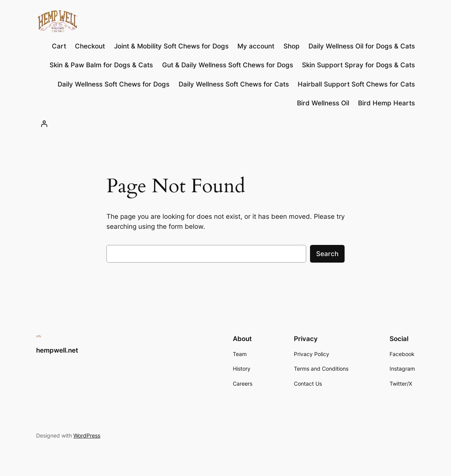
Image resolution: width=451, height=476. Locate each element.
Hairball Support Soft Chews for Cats (356, 84)
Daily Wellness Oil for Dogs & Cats (362, 46)
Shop (292, 46)
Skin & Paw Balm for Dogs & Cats (101, 65)
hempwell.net (57, 350)
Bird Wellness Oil (323, 103)
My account (256, 46)
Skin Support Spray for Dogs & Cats (358, 65)
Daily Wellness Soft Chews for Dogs (114, 84)
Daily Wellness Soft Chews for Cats (234, 84)
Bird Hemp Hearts (386, 103)
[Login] (44, 124)
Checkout (90, 46)
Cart (59, 46)
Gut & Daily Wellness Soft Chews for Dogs (228, 65)
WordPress (87, 435)
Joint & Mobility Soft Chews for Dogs (171, 46)
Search (327, 254)
